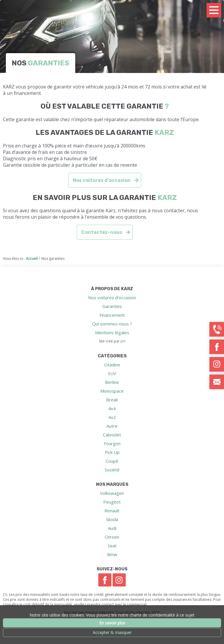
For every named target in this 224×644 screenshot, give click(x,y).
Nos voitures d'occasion (102, 180)
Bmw (112, 554)
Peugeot (112, 502)
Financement (112, 315)
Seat (112, 546)
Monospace (112, 391)
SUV (112, 373)
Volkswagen (112, 493)
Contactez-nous (102, 232)
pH (123, 341)
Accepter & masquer (112, 632)
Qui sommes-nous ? (112, 324)
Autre (112, 426)
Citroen (112, 537)
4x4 (112, 408)
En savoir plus (112, 623)
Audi (112, 528)
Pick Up (112, 452)
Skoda (112, 519)
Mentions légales (112, 333)
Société (112, 470)
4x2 (112, 417)
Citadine (112, 365)
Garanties (112, 306)
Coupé (112, 461)
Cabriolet (112, 435)
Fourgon (112, 443)
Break (112, 400)
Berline (112, 382)
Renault (112, 511)
